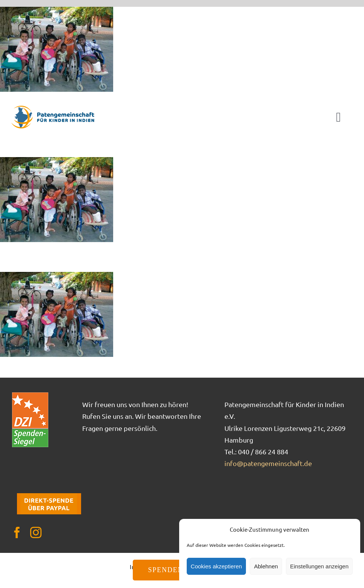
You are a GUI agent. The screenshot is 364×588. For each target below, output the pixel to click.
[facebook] (17, 532)
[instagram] (36, 532)
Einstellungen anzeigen (319, 566)
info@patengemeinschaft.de (268, 463)
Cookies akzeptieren (217, 566)
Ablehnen (266, 566)
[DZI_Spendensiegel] (30, 395)
